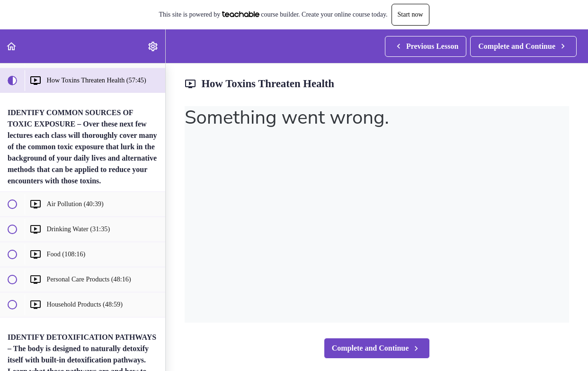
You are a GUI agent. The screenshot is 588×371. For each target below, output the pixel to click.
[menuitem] (153, 46)
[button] (12, 46)
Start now (410, 14)
